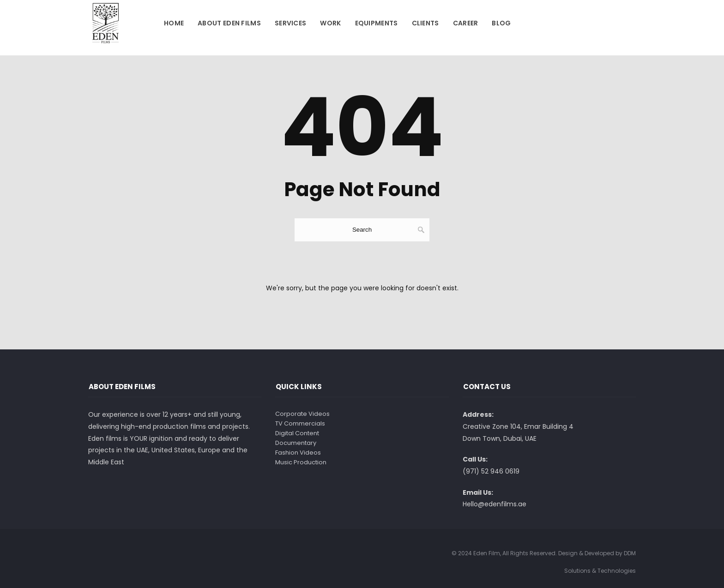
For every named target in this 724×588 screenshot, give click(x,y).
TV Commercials (300, 423)
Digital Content (297, 433)
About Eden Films (229, 23)
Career (466, 23)
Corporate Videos (302, 414)
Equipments (377, 23)
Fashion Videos (298, 453)
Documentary (296, 443)
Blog (501, 23)
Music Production (301, 462)
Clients (425, 23)
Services (290, 23)
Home (174, 23)
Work (330, 23)
